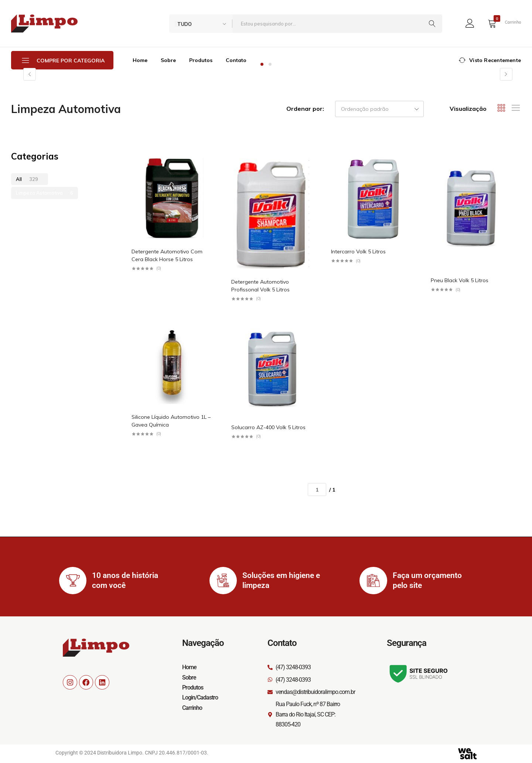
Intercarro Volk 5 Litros (358, 252)
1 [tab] (262, 64)
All (27, 179)
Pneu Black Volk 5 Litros (460, 280)
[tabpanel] (266, 74)
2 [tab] (270, 64)
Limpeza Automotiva (45, 193)
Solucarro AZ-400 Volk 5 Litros (268, 427)
